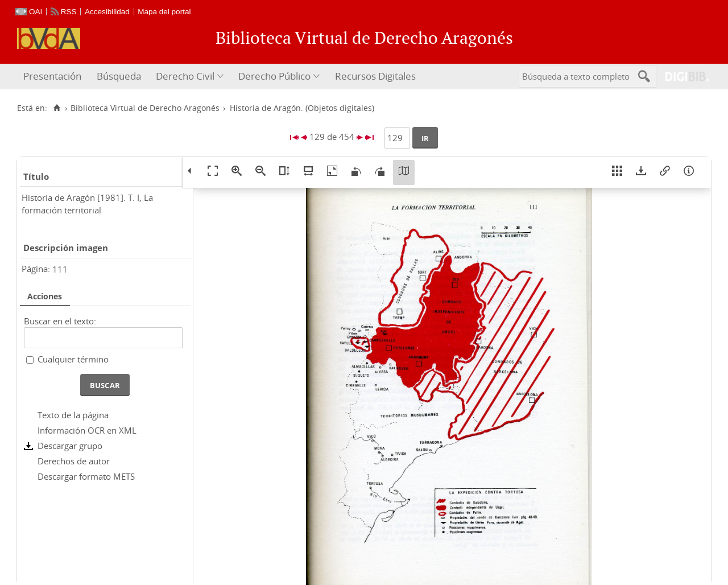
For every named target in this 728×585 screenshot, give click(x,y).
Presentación (52, 76)
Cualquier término (73, 359)
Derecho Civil (185, 76)
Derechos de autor (74, 461)
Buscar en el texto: (60, 321)
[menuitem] (54, 77)
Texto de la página (73, 415)
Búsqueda (119, 76)
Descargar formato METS (86, 476)
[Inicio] (57, 108)
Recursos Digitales (375, 76)
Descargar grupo (70, 446)
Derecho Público (274, 76)
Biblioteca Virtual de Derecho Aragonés (145, 108)
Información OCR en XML (87, 430)
